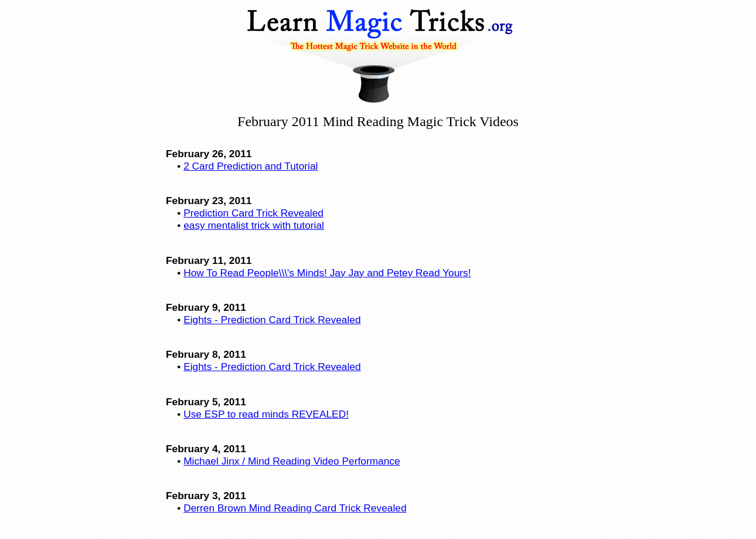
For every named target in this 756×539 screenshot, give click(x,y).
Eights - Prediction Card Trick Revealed (272, 320)
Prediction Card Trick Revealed (253, 213)
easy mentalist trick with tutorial (254, 225)
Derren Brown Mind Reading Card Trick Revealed (295, 508)
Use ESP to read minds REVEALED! (266, 414)
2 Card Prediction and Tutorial (251, 166)
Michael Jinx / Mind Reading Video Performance (292, 461)
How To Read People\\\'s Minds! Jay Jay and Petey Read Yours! (327, 273)
